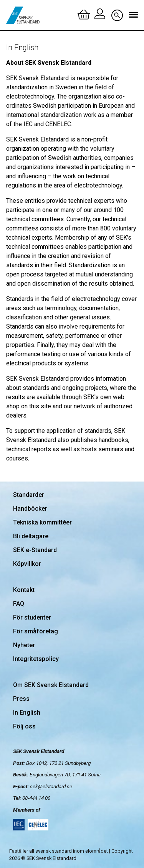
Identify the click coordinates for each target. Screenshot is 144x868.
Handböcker (30, 509)
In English (27, 713)
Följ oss (24, 726)
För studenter (32, 617)
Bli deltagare (31, 536)
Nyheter (24, 645)
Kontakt (24, 590)
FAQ (19, 604)
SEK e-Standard (35, 550)
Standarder (29, 495)
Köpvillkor (27, 564)
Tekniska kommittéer (42, 522)
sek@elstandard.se (51, 786)
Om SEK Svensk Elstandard (51, 685)
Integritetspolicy (36, 659)
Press (21, 699)
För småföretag (36, 631)
